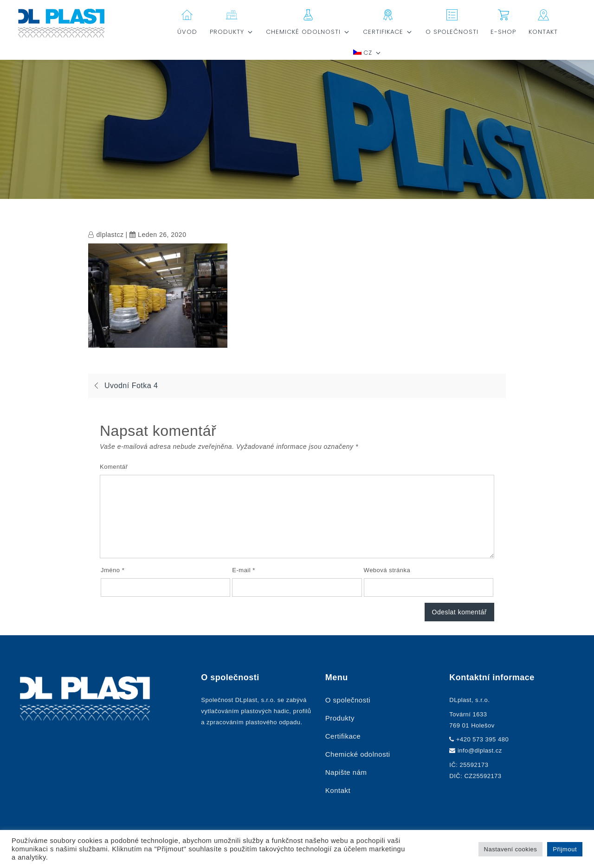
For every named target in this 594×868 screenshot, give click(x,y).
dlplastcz (110, 235)
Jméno (113, 570)
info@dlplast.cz (480, 750)
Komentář (114, 467)
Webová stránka (387, 570)
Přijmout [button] (565, 849)
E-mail (244, 570)
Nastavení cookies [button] (511, 849)
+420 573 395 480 (482, 739)
